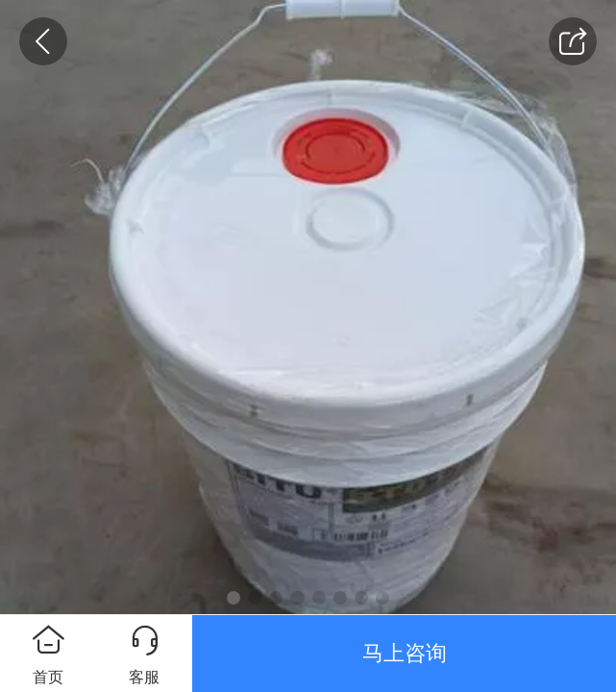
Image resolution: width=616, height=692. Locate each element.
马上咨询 (405, 653)
